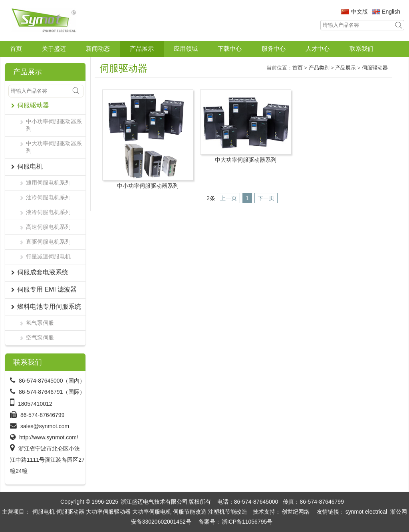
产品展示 (142, 49)
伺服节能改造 (190, 512)
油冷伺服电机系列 (48, 197)
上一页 (228, 198)
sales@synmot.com (45, 426)
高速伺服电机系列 (48, 227)
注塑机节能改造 (228, 512)
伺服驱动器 (375, 68)
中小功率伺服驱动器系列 (54, 125)
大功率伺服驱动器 (108, 512)
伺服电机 (44, 512)
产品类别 (319, 68)
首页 (16, 49)
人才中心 (318, 49)
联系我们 (361, 49)
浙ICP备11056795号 (247, 522)
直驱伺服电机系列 (48, 242)
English (391, 12)
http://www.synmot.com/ (49, 437)
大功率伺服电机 (152, 512)
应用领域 (186, 49)
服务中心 (274, 49)
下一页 (266, 198)
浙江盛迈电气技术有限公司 (154, 502)
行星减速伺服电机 (48, 256)
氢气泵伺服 (40, 323)
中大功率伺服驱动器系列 (54, 147)
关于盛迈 (54, 49)
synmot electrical (366, 512)
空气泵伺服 (40, 337)
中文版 (359, 12)
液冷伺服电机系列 (48, 212)
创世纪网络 (296, 512)
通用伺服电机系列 (48, 183)
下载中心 (230, 49)
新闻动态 (98, 49)
